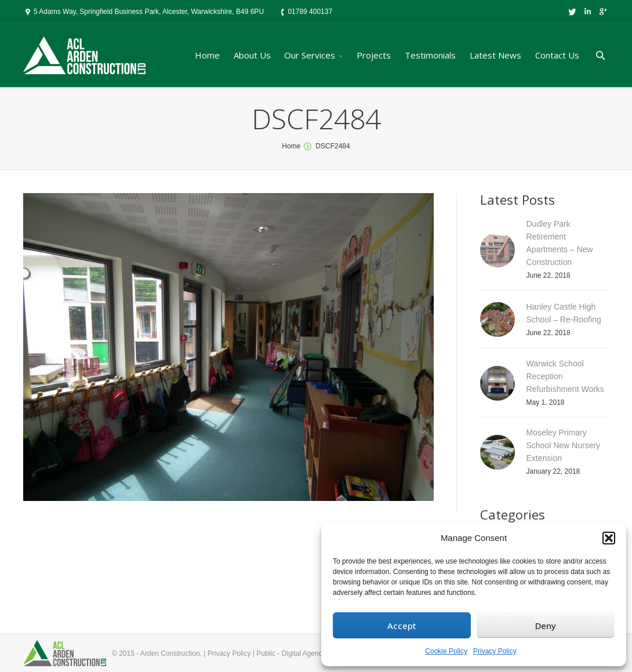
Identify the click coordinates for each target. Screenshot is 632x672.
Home (291, 146)
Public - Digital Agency (291, 653)
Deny (546, 626)
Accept (402, 626)
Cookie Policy (446, 651)
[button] (609, 538)
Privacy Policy (495, 651)
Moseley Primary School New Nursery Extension (564, 445)
